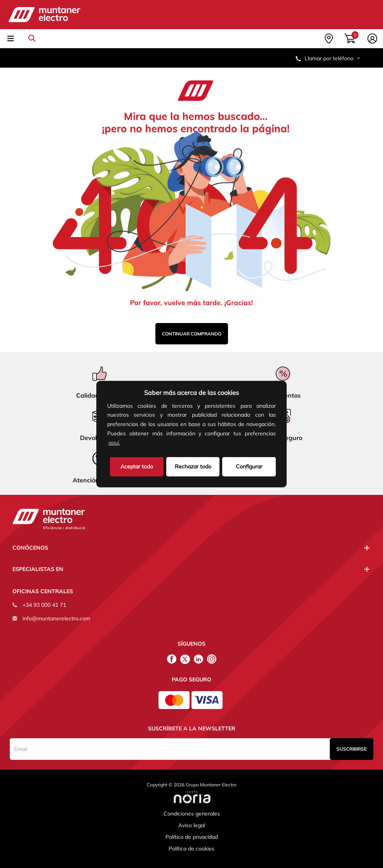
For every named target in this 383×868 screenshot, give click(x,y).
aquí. (114, 443)
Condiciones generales (192, 814)
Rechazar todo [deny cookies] (193, 466)
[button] (124, 444)
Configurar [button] (249, 466)
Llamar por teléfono (328, 58)
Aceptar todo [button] (137, 466)
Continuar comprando (192, 334)
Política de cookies (191, 849)
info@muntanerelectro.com (56, 618)
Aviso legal (192, 825)
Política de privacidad (192, 837)
